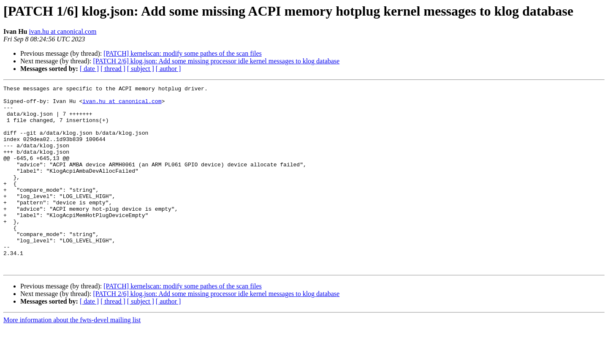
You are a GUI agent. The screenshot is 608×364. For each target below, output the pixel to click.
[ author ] (168, 69)
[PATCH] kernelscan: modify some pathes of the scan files (182, 53)
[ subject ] (141, 69)
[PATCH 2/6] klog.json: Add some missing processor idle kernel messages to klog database (216, 61)
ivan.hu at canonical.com (62, 31)
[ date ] (89, 69)
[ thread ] (113, 69)
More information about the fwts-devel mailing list (72, 357)
